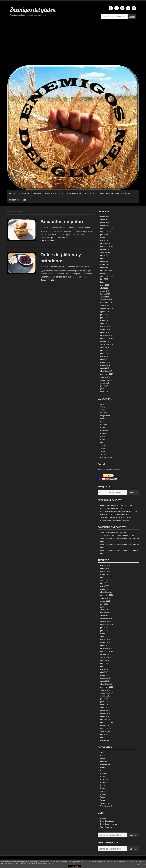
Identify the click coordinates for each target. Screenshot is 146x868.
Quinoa (103, 442)
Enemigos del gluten (33, 10)
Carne (103, 407)
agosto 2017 (105, 383)
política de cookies (16, 863)
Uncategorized (106, 457)
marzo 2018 (105, 362)
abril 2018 (104, 359)
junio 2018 (104, 353)
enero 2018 (105, 368)
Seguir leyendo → (48, 241)
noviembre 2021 (107, 246)
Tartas (103, 451)
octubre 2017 (105, 377)
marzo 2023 (105, 223)
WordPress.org (106, 827)
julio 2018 (104, 350)
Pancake (104, 425)
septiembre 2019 (107, 309)
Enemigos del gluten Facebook (111, 8)
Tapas (103, 448)
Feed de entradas (107, 821)
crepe (103, 410)
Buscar (132, 17)
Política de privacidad (71, 193)
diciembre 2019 (106, 300)
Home (12, 193)
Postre (103, 440)
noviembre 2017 (107, 374)
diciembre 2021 (106, 243)
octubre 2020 (105, 273)
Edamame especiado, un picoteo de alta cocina (119, 511)
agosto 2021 (105, 252)
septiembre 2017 (107, 380)
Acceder (104, 818)
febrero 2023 (105, 226)
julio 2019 (104, 315)
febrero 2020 (105, 294)
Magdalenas (105, 416)
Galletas (104, 413)
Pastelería (104, 431)
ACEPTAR (74, 866)
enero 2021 (105, 267)
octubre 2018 (105, 341)
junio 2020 (104, 282)
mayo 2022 (105, 238)
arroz (102, 404)
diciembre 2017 (106, 371)
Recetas (37, 193)
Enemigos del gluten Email (134, 8)
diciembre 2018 (106, 335)
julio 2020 (104, 279)
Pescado (104, 434)
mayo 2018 (105, 356)
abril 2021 (104, 261)
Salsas (103, 445)
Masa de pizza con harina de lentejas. (115, 514)
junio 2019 (104, 318)
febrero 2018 (105, 365)
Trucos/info (90, 193)
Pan (102, 422)
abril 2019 (104, 324)
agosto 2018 (105, 347)
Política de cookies (18, 200)
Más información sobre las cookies (114, 193)
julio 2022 (104, 235)
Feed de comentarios (109, 824)
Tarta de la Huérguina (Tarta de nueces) (116, 517)
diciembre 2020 (106, 270)
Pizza (102, 437)
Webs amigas (51, 193)
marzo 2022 (105, 240)
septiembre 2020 (107, 276)
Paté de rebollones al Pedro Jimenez (115, 520)
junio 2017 (104, 389)
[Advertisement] (73, 43)
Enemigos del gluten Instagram (128, 8)
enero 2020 (105, 297)
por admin (44, 227)
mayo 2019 (105, 321)
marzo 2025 (105, 217)
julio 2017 (104, 386)
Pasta (103, 428)
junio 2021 (104, 258)
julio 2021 (104, 255)
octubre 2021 (105, 249)
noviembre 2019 (107, 303)
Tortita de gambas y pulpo (118, 532)
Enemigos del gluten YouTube (122, 8)
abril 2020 (104, 288)
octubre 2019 (105, 306)
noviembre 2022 (107, 229)
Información (24, 193)
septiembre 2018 (107, 344)
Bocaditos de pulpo (62, 222)
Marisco (103, 419)
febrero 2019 (105, 329)
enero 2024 (105, 220)
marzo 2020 (105, 291)
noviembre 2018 (107, 338)
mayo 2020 (105, 285)
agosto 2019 (105, 312)
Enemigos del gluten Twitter (117, 8)
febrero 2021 (105, 264)
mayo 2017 (105, 392)
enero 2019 (105, 332)
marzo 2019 (105, 327)
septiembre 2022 (107, 232)
